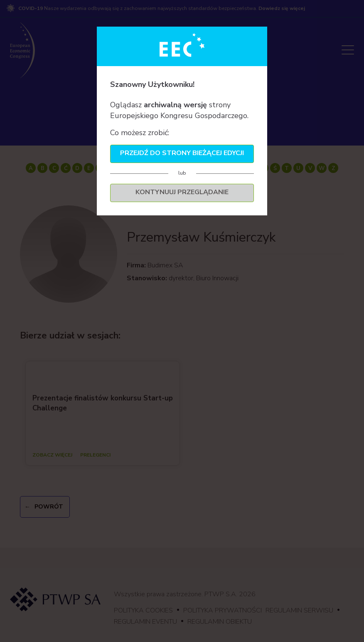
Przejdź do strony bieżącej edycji (182, 153)
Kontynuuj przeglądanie (182, 192)
